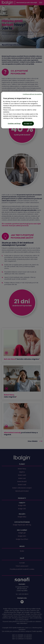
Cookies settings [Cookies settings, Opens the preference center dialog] (14, 124)
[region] (22, 110)
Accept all (28, 124)
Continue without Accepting (32, 94)
